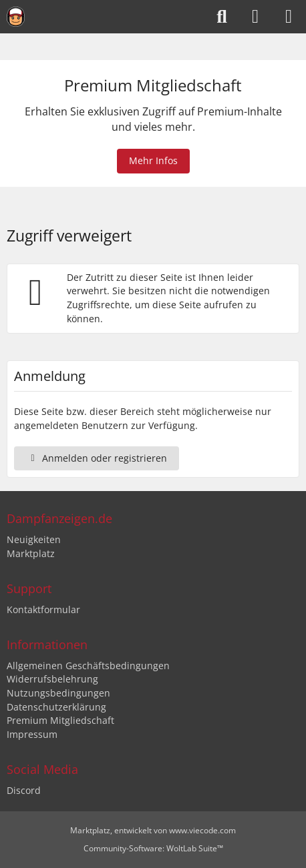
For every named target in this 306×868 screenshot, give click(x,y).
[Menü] (289, 17)
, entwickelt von (153, 830)
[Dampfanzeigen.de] (16, 17)
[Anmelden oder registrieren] (255, 17)
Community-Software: (153, 848)
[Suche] (222, 17)
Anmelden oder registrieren (97, 458)
